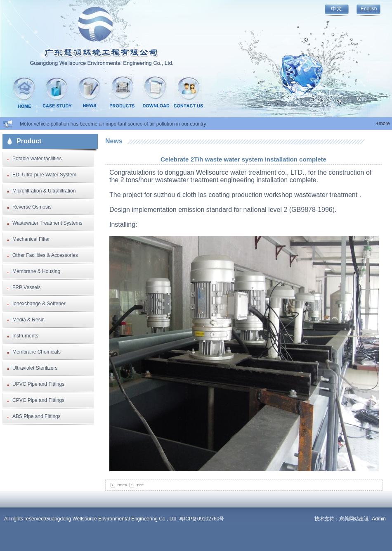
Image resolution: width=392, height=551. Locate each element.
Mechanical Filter (31, 239)
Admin (379, 519)
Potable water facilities (37, 159)
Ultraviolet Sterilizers (35, 368)
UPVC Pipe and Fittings (38, 384)
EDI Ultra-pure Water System (44, 175)
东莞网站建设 (354, 519)
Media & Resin (28, 320)
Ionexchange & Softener (39, 304)
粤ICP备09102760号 (202, 519)
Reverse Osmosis (32, 207)
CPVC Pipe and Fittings (38, 400)
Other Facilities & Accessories (45, 255)
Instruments (25, 336)
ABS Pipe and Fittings (37, 416)
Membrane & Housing (36, 271)
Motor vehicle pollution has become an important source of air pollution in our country (113, 124)
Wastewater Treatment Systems (47, 223)
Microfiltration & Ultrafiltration (44, 191)
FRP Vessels (26, 287)
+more (383, 123)
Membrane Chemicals (37, 352)
